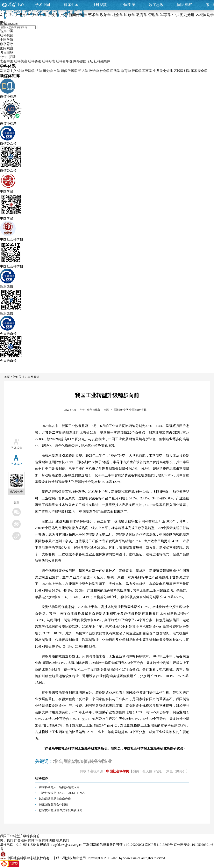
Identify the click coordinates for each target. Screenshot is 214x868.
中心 (20, 5)
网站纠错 (49, 840)
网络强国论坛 (83, 61)
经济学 (30, 71)
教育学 (126, 71)
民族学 (115, 71)
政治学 (94, 71)
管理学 (137, 71)
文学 (57, 71)
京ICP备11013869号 (159, 845)
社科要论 (35, 61)
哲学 (21, 71)
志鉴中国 (7, 61)
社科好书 (49, 61)
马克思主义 (8, 71)
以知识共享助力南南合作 (55, 799)
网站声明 (35, 840)
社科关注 (21, 61)
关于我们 (7, 840)
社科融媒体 (102, 61)
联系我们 (63, 840)
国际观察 (185, 5)
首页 (7, 377)
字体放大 (16, 448)
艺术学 (83, 71)
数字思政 (156, 5)
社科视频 (99, 5)
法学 (39, 71)
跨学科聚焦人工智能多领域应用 (59, 787)
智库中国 (71, 5)
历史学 (48, 71)
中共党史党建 (163, 71)
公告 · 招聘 (8, 57)
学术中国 (43, 5)
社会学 (105, 71)
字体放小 (16, 464)
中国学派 (128, 5)
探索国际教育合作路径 (53, 805)
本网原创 (33, 377)
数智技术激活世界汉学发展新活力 (61, 810)
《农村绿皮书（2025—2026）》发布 (62, 793)
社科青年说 (64, 61)
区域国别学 (182, 71)
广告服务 (21, 840)
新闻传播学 (69, 71)
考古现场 (7, 53)
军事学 (147, 71)
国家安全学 (199, 71)
